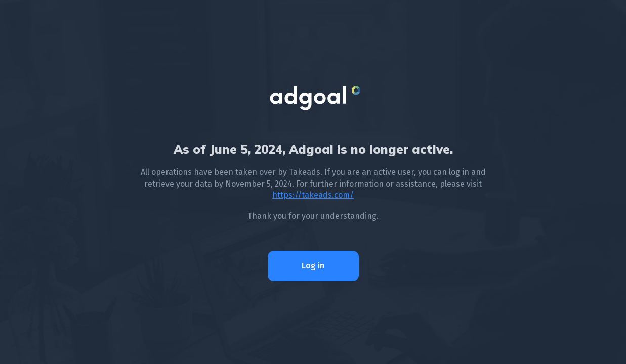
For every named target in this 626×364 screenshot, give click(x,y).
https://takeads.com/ (313, 195)
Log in (313, 266)
